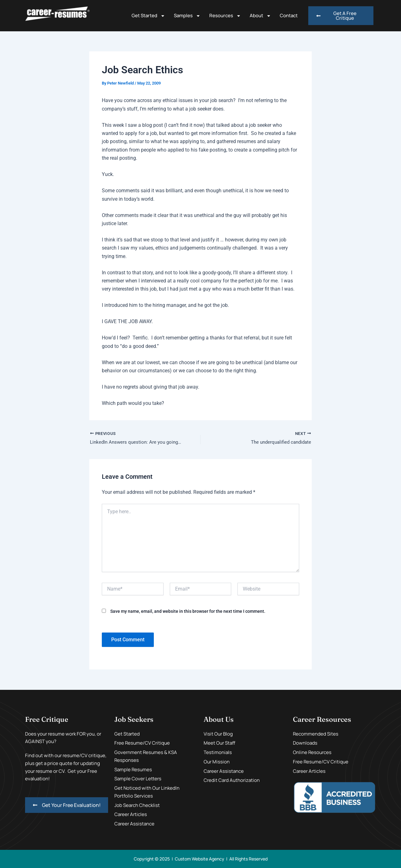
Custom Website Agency (200, 859)
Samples (187, 16)
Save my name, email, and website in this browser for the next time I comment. (188, 612)
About (260, 16)
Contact (289, 15)
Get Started (148, 16)
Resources (225, 16)
